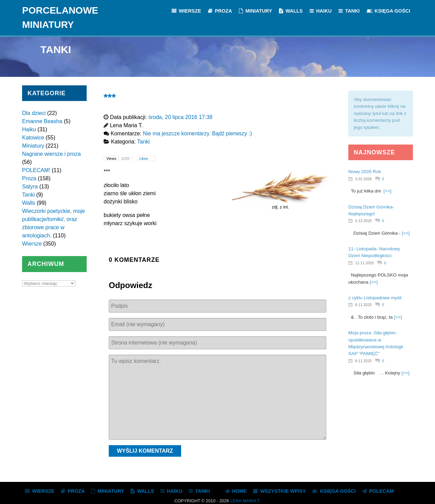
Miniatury (33, 146)
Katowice (33, 138)
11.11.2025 (364, 263)
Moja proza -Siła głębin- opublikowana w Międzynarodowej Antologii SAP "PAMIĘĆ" (376, 343)
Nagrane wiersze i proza (51, 154)
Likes (144, 158)
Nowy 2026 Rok (365, 172)
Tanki (28, 195)
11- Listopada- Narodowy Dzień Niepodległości (374, 252)
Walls (29, 203)
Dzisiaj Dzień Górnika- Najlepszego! (371, 210)
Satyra (30, 187)
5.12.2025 (363, 221)
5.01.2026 (363, 179)
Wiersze (32, 244)
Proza (29, 178)
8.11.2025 (363, 305)
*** (110, 97)
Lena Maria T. (245, 501)
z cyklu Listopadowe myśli (375, 298)
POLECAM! (36, 170)
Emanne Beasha (42, 121)
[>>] (387, 191)
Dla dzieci (34, 113)
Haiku (29, 129)
